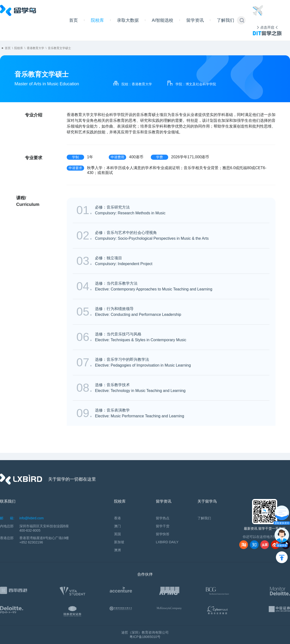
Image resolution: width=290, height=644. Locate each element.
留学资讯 (195, 20)
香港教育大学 (36, 48)
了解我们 (225, 20)
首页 (73, 20)
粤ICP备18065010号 (145, 637)
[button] (242, 20)
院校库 (97, 20)
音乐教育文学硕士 (59, 48)
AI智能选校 (163, 20)
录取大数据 (128, 20)
